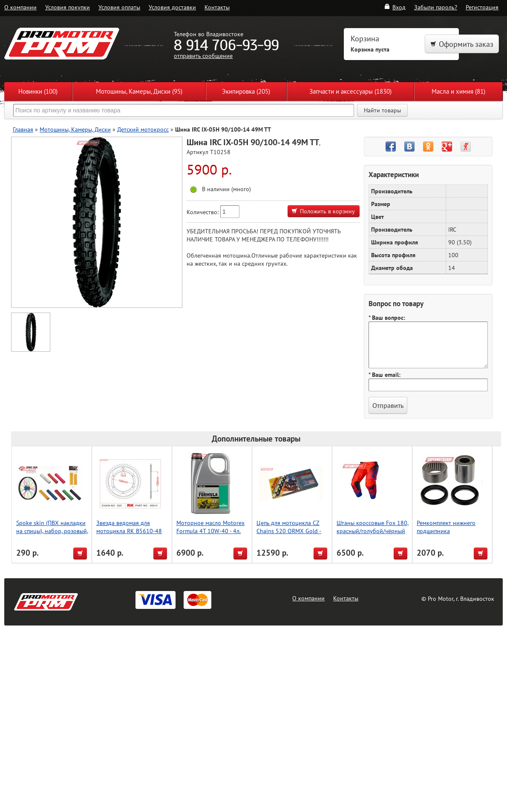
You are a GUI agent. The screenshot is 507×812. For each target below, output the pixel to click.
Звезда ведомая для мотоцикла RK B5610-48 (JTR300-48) (129, 531)
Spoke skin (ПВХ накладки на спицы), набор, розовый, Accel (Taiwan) (52, 531)
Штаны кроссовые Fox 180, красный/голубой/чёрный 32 (373, 531)
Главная (23, 129)
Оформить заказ (462, 44)
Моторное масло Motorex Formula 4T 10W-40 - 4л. (210, 527)
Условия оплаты (119, 7)
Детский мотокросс (143, 129)
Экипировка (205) (246, 91)
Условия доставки (172, 7)
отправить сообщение (203, 56)
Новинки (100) (38, 91)
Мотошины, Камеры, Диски (75, 129)
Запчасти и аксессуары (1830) (350, 91)
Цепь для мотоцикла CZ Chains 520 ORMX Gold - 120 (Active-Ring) (289, 531)
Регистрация (482, 7)
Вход (395, 7)
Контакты (217, 7)
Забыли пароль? (436, 7)
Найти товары (382, 110)
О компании (20, 7)
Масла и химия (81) (458, 91)
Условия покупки (68, 7)
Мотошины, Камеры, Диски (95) (139, 91)
